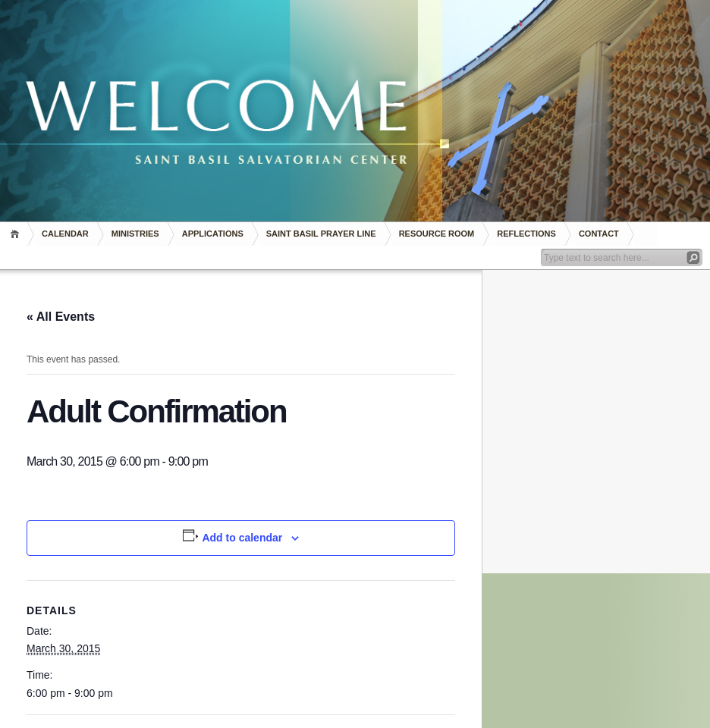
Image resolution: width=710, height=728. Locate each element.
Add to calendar (242, 538)
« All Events (61, 317)
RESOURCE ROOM (437, 234)
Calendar (65, 234)
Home (17, 234)
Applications (213, 234)
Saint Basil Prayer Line (321, 234)
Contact (599, 234)
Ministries (135, 234)
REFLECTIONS (526, 234)
